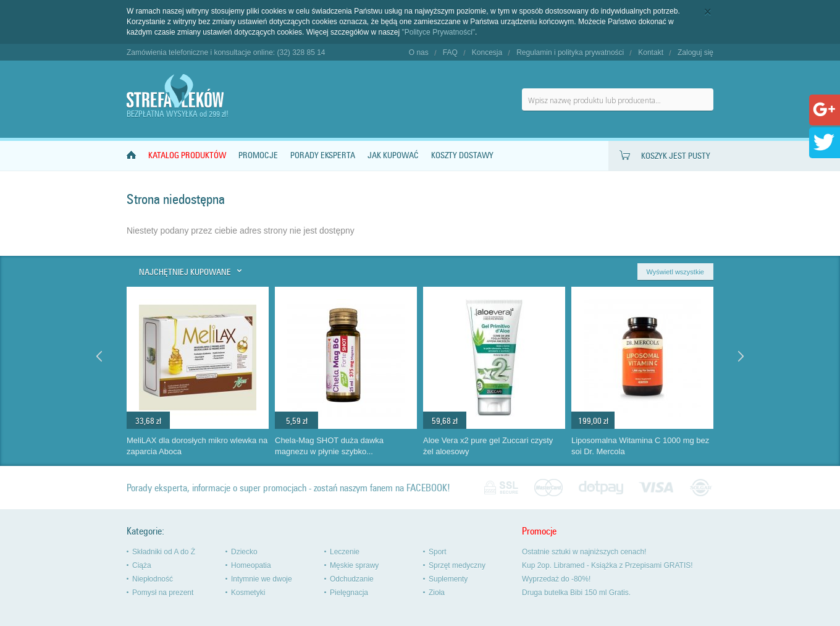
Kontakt (651, 53)
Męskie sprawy (354, 565)
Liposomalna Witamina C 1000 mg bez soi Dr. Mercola (640, 446)
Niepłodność (153, 579)
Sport (438, 552)
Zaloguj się (695, 53)
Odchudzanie (352, 579)
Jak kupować (393, 155)
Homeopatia (251, 565)
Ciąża (142, 565)
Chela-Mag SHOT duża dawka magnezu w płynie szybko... (329, 446)
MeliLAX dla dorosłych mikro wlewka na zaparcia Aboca (197, 446)
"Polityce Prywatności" (439, 32)
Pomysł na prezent (163, 593)
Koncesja (487, 53)
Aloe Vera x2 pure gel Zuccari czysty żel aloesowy (488, 446)
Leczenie (345, 552)
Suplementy (448, 579)
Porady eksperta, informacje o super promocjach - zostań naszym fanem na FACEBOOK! (288, 488)
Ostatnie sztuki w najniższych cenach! (584, 552)
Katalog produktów (187, 155)
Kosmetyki (248, 593)
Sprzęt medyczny (457, 565)
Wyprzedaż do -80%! (556, 579)
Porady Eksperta (323, 155)
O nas (419, 53)
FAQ (450, 53)
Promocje (258, 155)
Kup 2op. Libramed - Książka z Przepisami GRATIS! (607, 565)
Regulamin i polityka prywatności (570, 53)
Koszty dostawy (462, 155)
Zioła (437, 593)
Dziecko (244, 552)
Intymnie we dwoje (262, 579)
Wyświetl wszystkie (675, 272)
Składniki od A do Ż (164, 552)
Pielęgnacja (349, 593)
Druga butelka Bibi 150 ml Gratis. (576, 593)
